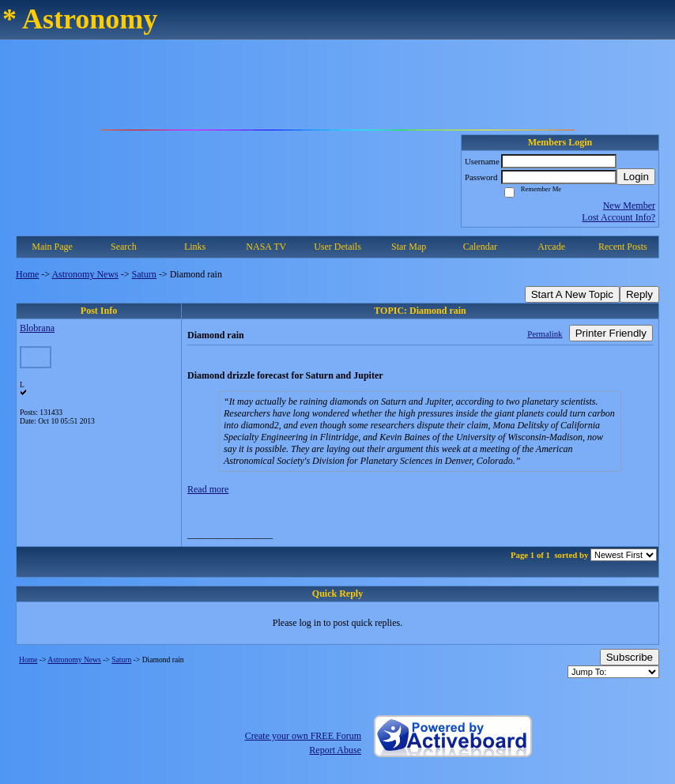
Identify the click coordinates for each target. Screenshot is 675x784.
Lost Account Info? (618, 217)
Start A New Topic (572, 294)
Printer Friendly (611, 333)
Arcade (551, 247)
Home (27, 274)
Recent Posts (623, 247)
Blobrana (37, 328)
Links (195, 247)
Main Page (52, 247)
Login (636, 177)
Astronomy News (85, 274)
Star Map (409, 247)
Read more (208, 489)
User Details (337, 247)
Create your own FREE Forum (303, 736)
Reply (639, 294)
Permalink (545, 334)
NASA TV (266, 247)
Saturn (144, 274)
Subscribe (630, 657)
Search (124, 247)
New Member (629, 205)
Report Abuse (335, 750)
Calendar (480, 247)
